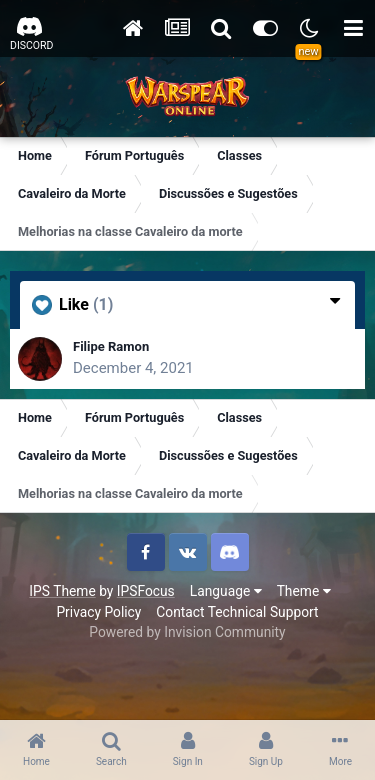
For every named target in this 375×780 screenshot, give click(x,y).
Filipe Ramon (111, 346)
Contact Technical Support (237, 612)
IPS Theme (62, 591)
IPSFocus (146, 591)
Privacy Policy (98, 612)
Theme (304, 591)
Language (226, 591)
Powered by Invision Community (187, 632)
